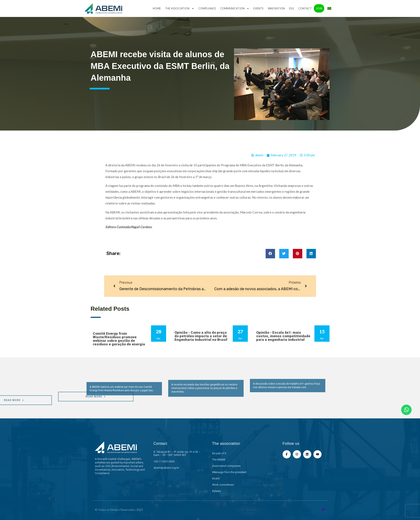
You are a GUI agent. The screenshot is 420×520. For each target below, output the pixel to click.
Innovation (276, 8)
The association (180, 8)
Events (258, 8)
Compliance (207, 8)
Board (216, 478)
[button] (270, 254)
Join (319, 8)
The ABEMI (219, 460)
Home (157, 8)
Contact (305, 8)
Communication (235, 8)
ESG (292, 8)
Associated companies (226, 466)
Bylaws (216, 491)
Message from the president (229, 472)
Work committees (223, 485)
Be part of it (219, 453)
